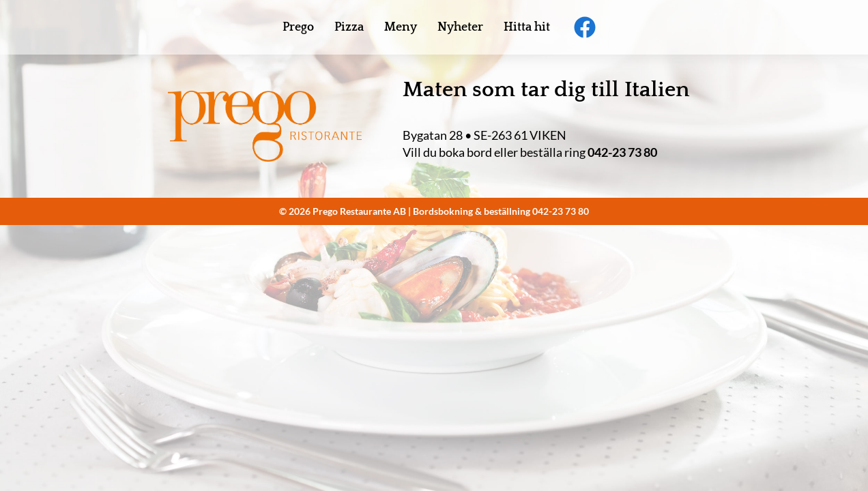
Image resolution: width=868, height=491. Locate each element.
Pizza (349, 27)
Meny (401, 27)
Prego (298, 27)
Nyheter (460, 27)
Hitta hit (527, 27)
